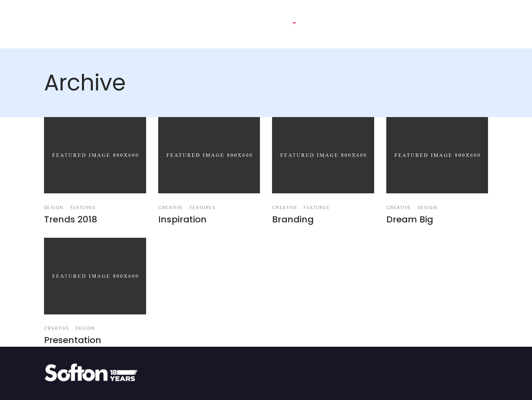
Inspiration (182, 219)
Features (83, 207)
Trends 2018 (71, 219)
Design (54, 207)
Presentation (73, 340)
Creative (171, 207)
